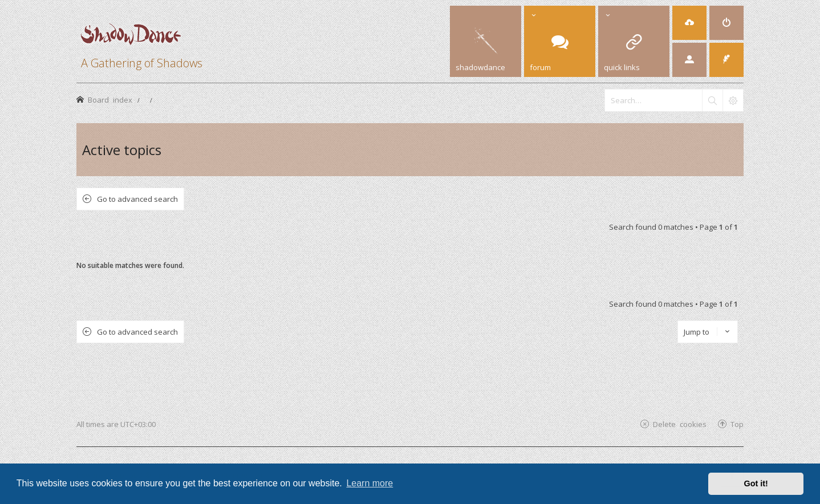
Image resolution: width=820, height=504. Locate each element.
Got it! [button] (756, 483)
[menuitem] (689, 23)
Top (737, 424)
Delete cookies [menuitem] (680, 424)
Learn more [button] (370, 483)
